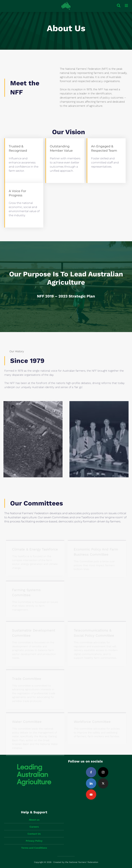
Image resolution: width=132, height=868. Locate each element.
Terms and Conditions (34, 848)
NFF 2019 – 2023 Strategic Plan (66, 296)
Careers (34, 827)
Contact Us (34, 834)
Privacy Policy (34, 841)
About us (34, 820)
